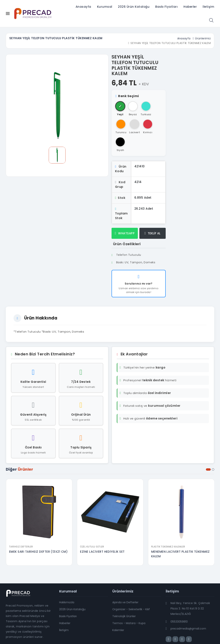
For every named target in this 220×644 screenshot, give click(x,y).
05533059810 (179, 622)
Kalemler (118, 630)
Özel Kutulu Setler (92, 547)
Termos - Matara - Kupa (129, 623)
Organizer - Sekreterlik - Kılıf (131, 609)
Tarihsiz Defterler (21, 547)
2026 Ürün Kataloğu (134, 7)
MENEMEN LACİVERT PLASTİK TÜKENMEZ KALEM (180, 554)
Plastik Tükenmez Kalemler (168, 547)
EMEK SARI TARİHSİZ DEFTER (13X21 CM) (38, 552)
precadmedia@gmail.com (188, 629)
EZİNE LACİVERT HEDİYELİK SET (102, 552)
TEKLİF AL (153, 233)
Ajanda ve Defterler (125, 602)
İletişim (208, 7)
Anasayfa (83, 7)
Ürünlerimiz (203, 38)
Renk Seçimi (127, 96)
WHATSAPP (125, 233)
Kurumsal (105, 7)
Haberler (190, 7)
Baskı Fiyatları (166, 7)
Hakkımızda (67, 602)
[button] (208, 469)
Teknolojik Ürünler (124, 616)
